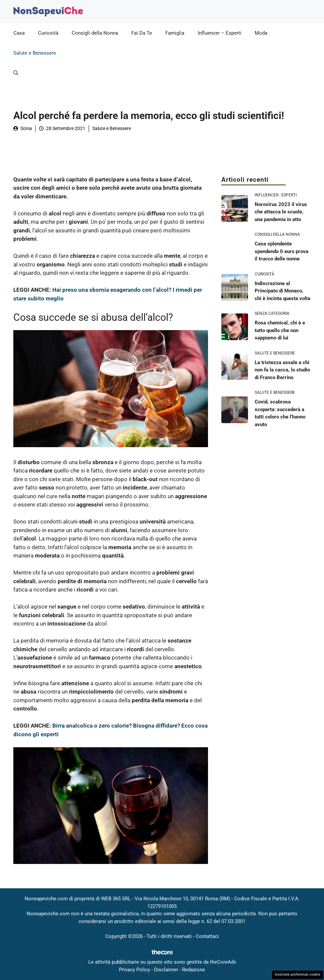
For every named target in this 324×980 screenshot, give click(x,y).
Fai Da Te (142, 33)
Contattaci (207, 936)
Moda (261, 33)
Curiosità (48, 33)
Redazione (193, 970)
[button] (16, 73)
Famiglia (175, 33)
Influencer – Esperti (219, 33)
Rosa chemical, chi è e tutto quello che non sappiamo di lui (280, 330)
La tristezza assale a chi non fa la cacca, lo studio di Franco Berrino (282, 370)
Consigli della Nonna (95, 33)
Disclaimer (166, 970)
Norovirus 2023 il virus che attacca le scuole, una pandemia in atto (281, 212)
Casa (19, 33)
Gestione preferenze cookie (297, 974)
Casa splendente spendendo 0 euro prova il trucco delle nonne (281, 251)
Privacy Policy (134, 970)
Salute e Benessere (35, 53)
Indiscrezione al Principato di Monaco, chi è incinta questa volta (282, 291)
